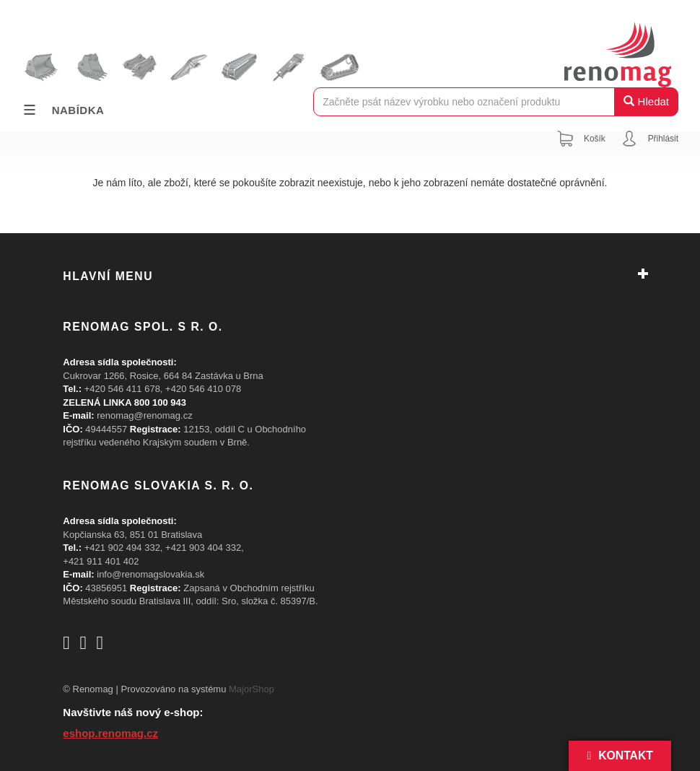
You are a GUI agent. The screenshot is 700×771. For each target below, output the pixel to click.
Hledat (646, 101)
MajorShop (251, 689)
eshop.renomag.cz (110, 733)
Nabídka (63, 110)
